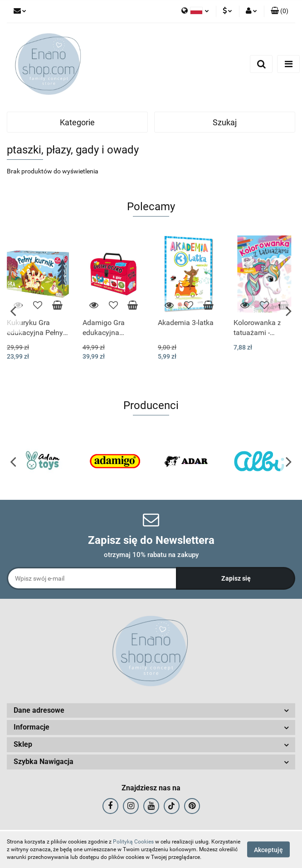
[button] (280, 11)
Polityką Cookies (133, 842)
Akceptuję (268, 850)
